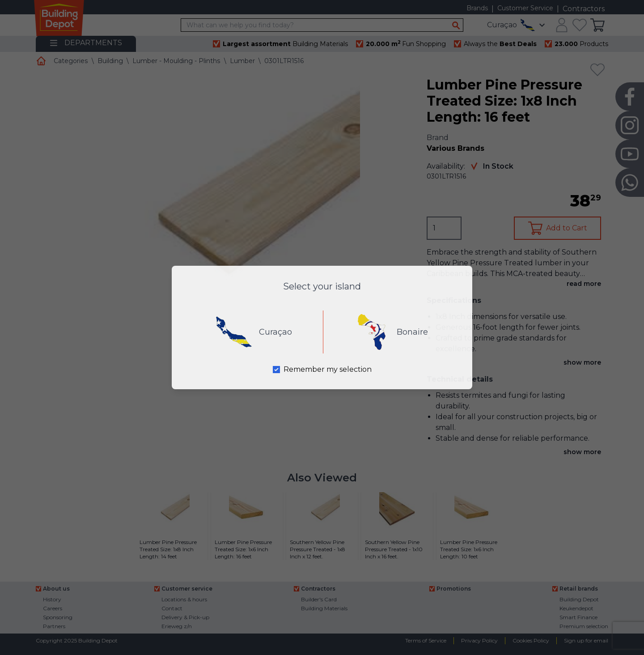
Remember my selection (328, 369)
